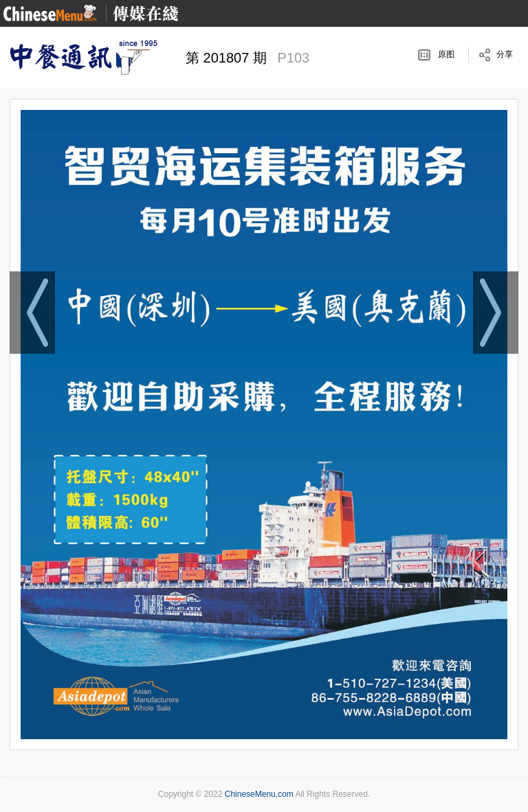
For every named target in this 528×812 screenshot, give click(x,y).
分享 (505, 54)
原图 (446, 54)
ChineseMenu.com (259, 794)
